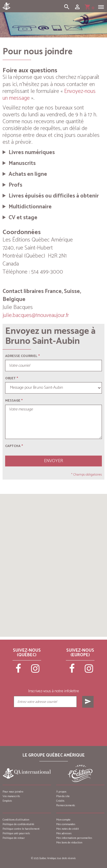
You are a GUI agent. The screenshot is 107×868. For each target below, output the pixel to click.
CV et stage (23, 218)
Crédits (60, 801)
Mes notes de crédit (67, 829)
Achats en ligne (28, 174)
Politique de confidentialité (18, 824)
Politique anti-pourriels (16, 833)
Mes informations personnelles (74, 838)
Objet (10, 378)
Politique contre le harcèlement (21, 829)
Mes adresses (64, 833)
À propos (61, 792)
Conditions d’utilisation (16, 820)
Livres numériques (32, 153)
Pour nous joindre (13, 792)
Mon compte (63, 820)
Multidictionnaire (30, 207)
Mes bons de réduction (69, 843)
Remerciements (66, 805)
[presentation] (53, 722)
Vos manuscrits (11, 796)
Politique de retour (14, 838)
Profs (15, 185)
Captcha (14, 446)
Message (13, 401)
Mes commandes (66, 824)
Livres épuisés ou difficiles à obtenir (54, 196)
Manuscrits (22, 163)
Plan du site (63, 796)
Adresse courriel (21, 356)
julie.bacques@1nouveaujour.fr (36, 315)
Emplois (7, 801)
